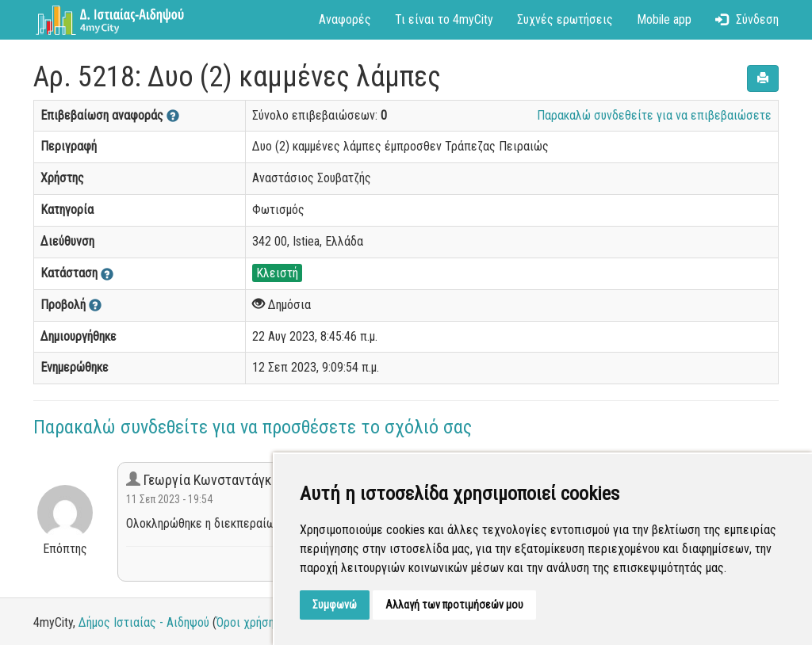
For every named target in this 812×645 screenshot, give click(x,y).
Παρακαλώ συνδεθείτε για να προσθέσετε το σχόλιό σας (253, 427)
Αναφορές (345, 19)
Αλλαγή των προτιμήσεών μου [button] (454, 605)
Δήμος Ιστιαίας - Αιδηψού (144, 622)
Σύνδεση (747, 19)
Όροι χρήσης (249, 622)
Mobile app (664, 19)
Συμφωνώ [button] (335, 605)
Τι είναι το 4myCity (444, 19)
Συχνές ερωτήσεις (565, 19)
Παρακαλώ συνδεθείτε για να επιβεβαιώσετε (654, 115)
